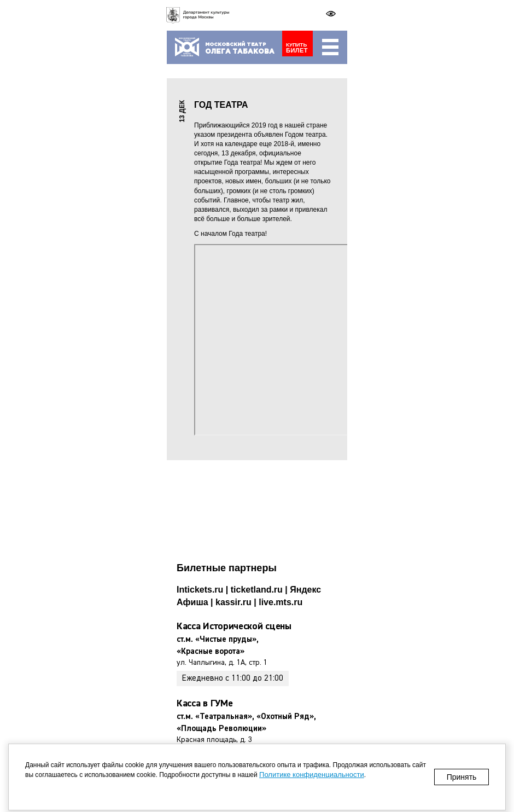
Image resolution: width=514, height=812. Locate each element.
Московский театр (236, 44)
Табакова (240, 52)
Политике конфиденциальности (312, 775)
